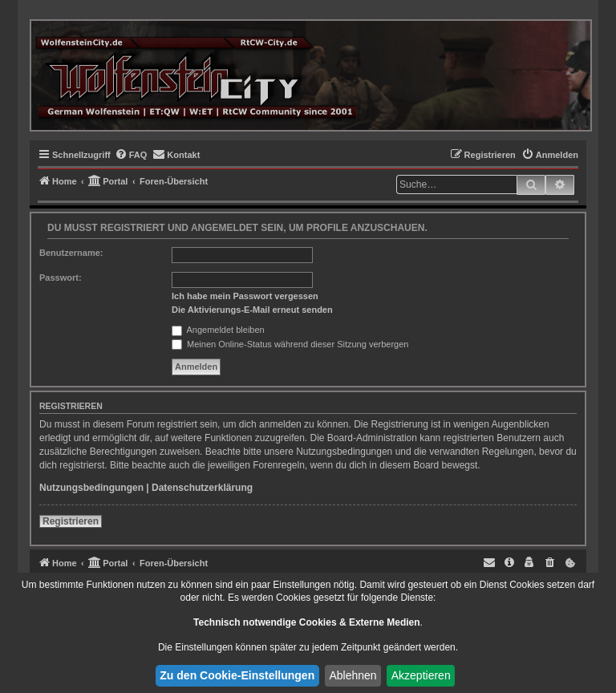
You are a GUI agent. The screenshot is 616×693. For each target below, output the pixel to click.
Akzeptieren (421, 675)
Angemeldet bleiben (218, 330)
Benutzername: (71, 253)
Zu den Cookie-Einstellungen (237, 675)
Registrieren (71, 521)
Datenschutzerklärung (202, 488)
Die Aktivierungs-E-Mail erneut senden (252, 310)
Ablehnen (353, 675)
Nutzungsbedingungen (91, 488)
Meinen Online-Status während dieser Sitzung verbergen (290, 344)
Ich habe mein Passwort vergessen (245, 296)
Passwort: (61, 278)
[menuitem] (131, 155)
